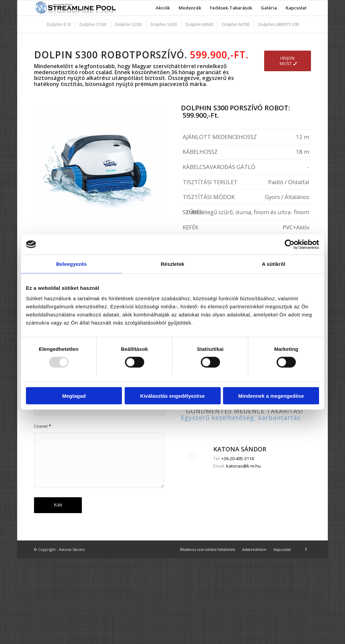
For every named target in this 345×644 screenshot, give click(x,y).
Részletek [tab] (172, 264)
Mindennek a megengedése (271, 396)
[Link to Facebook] (306, 596)
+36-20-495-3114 (238, 544)
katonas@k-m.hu (243, 551)
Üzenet (43, 426)
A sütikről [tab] (274, 264)
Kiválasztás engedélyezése (172, 396)
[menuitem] (163, 8)
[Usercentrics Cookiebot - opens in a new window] (290, 244)
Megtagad (74, 396)
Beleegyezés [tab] (71, 264)
